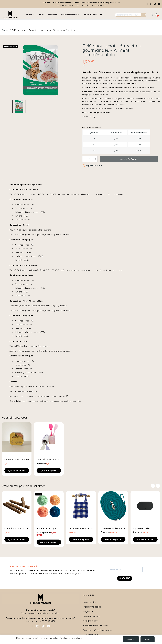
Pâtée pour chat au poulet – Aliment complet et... (17, 460)
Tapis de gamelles (141, 528)
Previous (153, 486)
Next (158, 486)
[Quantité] (90, 159)
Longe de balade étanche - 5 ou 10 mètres (113, 528)
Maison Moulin (89, 101)
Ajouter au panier (129, 159)
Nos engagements (92, 616)
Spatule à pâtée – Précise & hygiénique (49, 460)
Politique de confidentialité (95, 625)
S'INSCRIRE (125, 578)
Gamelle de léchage (46, 528)
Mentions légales (91, 621)
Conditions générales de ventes (98, 630)
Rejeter (148, 639)
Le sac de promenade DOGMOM (81, 528)
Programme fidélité (92, 607)
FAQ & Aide (88, 611)
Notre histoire (89, 602)
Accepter (131, 639)
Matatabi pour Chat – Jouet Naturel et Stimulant (17, 528)
